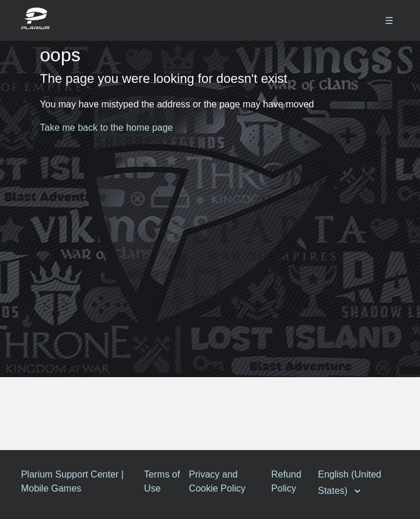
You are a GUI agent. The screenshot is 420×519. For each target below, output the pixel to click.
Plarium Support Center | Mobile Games (72, 481)
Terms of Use (162, 481)
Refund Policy (286, 481)
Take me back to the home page (106, 128)
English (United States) (350, 483)
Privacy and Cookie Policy (217, 481)
